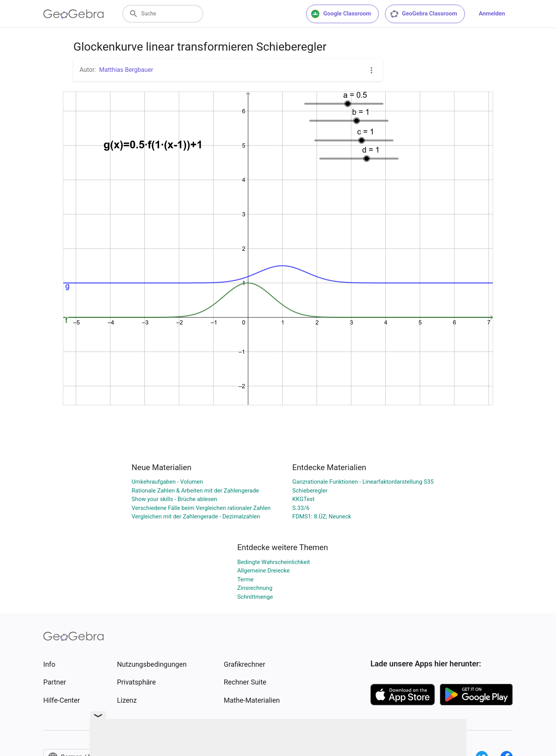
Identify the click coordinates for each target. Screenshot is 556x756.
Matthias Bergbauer (126, 70)
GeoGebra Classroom (423, 14)
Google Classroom (341, 14)
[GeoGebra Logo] (74, 14)
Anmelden (492, 14)
